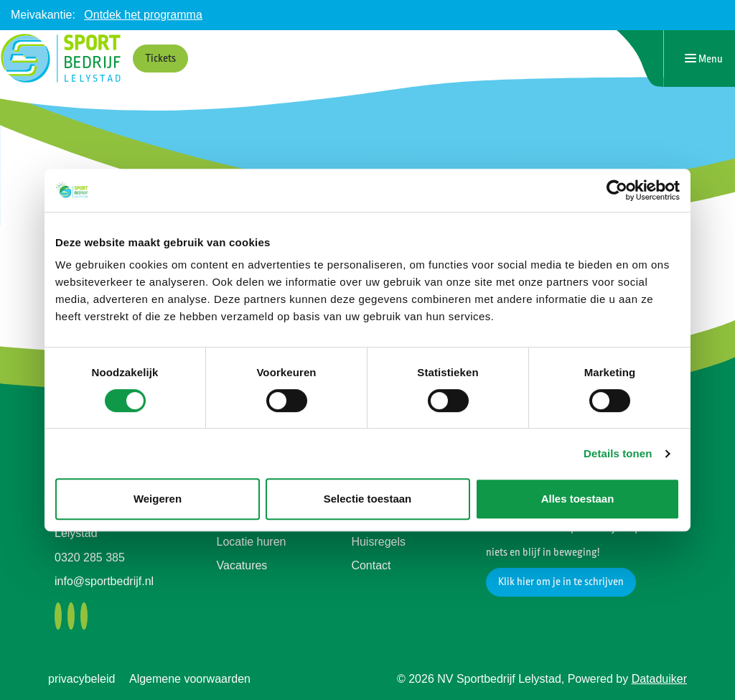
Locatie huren (252, 542)
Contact (371, 565)
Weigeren (158, 499)
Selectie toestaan (368, 499)
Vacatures (242, 565)
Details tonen (618, 453)
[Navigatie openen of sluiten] (704, 59)
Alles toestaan (578, 499)
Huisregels (378, 542)
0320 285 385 (90, 557)
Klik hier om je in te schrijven (561, 582)
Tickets (160, 59)
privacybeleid (81, 679)
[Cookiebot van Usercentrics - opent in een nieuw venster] (617, 190)
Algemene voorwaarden (190, 679)
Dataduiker (659, 679)
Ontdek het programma (143, 15)
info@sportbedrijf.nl (104, 581)
